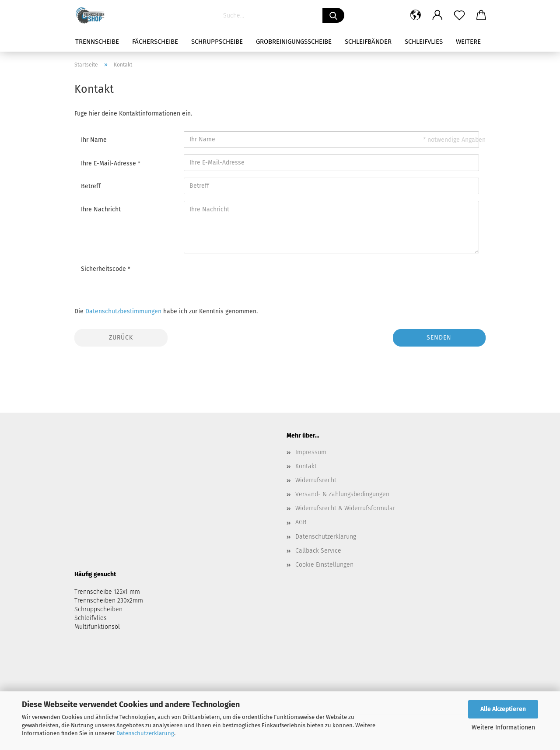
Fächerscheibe (155, 42)
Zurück (121, 338)
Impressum (311, 452)
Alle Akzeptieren (503, 709)
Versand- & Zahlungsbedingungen (342, 494)
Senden (439, 338)
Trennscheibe (97, 42)
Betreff (91, 186)
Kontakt (306, 466)
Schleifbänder (368, 42)
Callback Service (318, 551)
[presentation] (250, 277)
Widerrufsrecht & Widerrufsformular (345, 508)
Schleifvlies (424, 42)
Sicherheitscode (104, 269)
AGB (301, 522)
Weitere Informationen (503, 727)
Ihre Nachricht (101, 209)
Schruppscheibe (217, 42)
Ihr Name (94, 140)
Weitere (468, 42)
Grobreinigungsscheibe (294, 42)
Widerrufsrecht (316, 480)
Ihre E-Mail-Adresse (109, 163)
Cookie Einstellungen (324, 565)
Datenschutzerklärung (145, 733)
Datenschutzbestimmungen (123, 311)
